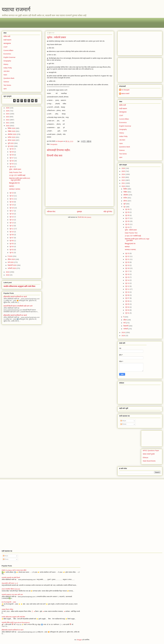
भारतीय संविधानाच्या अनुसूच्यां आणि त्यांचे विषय (19, 286)
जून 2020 (11, 146)
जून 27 (12, 158)
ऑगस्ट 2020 (12, 140)
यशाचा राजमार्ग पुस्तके (149, 454)
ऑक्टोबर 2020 (12, 134)
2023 (8, 117)
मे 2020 (10, 256)
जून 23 (12, 193)
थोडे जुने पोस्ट (108, 212)
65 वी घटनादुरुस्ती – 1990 (9, 602)
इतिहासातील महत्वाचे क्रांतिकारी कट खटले (15, 297)
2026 (8, 108)
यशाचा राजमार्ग (16, 9)
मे (124, 317)
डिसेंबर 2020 (12, 128)
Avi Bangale (125, 90)
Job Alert (6, 71)
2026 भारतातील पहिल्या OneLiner (11, 589)
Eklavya (145, 458)
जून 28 (12, 155)
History (6, 64)
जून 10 (12, 232)
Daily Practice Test (15, 172)
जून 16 (12, 214)
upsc (5, 89)
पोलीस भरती (7, 36)
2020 (8, 126)
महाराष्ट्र (12, 186)
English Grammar (9, 57)
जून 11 (12, 229)
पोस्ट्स (123, 421)
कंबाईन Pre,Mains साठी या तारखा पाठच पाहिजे (14, 570)
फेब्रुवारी (126, 326)
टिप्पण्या (123, 424)
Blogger (80, 640)
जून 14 (12, 220)
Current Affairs (8, 50)
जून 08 (12, 235)
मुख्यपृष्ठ (79, 212)
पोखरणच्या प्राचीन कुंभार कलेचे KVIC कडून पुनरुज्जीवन (20, 179)
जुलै (125, 204)
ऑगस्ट (125, 201)
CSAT (5, 47)
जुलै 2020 (11, 143)
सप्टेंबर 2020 (12, 137)
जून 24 (12, 167)
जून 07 (12, 238)
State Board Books (149, 461)
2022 (8, 120)
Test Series (7, 85)
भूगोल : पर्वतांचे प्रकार (15, 169)
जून (125, 207)
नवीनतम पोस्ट (51, 212)
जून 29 (12, 152)
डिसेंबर (125, 189)
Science (6, 82)
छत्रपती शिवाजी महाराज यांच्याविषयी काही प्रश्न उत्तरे (18, 306)
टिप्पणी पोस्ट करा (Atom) (85, 217)
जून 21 (12, 199)
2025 (8, 111)
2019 (8, 272)
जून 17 (12, 211)
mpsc (5, 75)
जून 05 (12, 244)
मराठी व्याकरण (7, 40)
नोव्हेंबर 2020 (12, 131)
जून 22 (12, 196)
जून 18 (12, 208)
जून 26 (12, 161)
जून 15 (12, 217)
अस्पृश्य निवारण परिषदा (7, 609)
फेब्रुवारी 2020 (12, 265)
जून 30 (12, 149)
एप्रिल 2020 (11, 259)
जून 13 (12, 223)
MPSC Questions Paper (151, 451)
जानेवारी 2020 (12, 268)
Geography (54, 144)
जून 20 (12, 202)
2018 (8, 275)
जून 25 (12, 164)
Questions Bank (9, 78)
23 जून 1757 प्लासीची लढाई (17, 175)
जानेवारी (126, 329)
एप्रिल (125, 320)
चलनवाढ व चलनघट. (15, 189)
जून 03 (12, 250)
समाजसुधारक (7, 43)
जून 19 (12, 205)
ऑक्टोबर (126, 195)
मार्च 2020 (11, 262)
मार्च (125, 323)
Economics (7, 54)
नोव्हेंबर (125, 192)
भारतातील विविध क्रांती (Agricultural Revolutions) (16, 623)
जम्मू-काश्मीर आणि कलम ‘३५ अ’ (10, 583)
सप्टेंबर (125, 198)
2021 (8, 123)
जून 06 (12, 241)
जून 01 (12, 253)
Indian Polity (8, 68)
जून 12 (12, 226)
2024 (8, 114)
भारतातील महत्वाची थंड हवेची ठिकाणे (11, 578)
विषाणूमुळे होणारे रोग (14, 183)
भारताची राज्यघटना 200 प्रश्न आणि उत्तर (12, 595)
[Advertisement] (69, 23)
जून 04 (12, 247)
